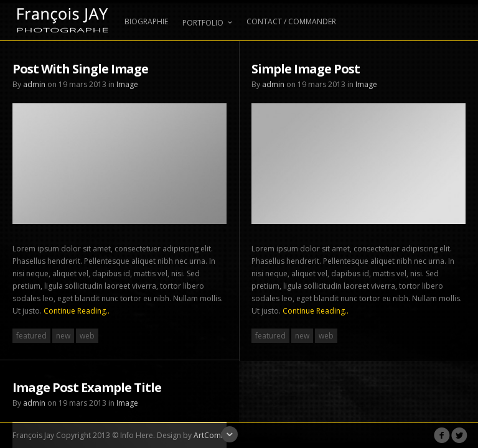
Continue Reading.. (77, 311)
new (63, 336)
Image (127, 84)
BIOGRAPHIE (146, 22)
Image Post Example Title (87, 385)
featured (31, 336)
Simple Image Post (306, 69)
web (87, 336)
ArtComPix (212, 435)
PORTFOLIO (207, 23)
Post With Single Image (80, 69)
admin (34, 84)
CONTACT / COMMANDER (291, 22)
